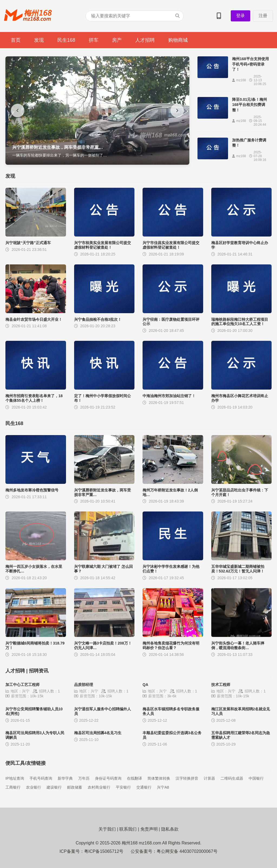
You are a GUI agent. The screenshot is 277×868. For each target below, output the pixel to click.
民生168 (66, 40)
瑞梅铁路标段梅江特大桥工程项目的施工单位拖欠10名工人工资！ (240, 322)
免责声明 (149, 829)
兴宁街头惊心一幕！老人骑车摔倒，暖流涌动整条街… (238, 645)
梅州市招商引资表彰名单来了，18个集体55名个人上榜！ (34, 398)
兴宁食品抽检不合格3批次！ (98, 319)
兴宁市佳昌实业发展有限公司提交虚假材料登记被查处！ (171, 245)
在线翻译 (134, 778)
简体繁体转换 (159, 778)
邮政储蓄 (75, 787)
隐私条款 (170, 829)
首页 (16, 40)
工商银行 (13, 787)
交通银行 (144, 787)
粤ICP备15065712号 (104, 851)
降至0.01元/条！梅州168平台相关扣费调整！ (250, 105)
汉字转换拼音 (187, 778)
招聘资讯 (39, 671)
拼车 (94, 40)
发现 (39, 40)
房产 (117, 40)
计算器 (209, 778)
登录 (240, 16)
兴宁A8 (163, 787)
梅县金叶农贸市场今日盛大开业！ (34, 319)
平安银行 (123, 787)
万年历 (84, 778)
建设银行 (54, 787)
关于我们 (107, 829)
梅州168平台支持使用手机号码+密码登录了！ (250, 64)
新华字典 (65, 778)
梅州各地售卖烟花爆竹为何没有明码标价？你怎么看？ (171, 645)
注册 (263, 16)
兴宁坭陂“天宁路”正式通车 (28, 243)
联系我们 (128, 829)
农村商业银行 (99, 787)
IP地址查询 (15, 778)
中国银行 (256, 778)
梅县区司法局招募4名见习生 (98, 733)
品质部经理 (84, 685)
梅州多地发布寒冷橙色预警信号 (32, 490)
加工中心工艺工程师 (22, 685)
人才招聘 (145, 40)
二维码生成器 (232, 778)
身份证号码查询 (108, 778)
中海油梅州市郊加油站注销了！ (169, 396)
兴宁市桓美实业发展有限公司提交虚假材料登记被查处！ (103, 245)
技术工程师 (221, 685)
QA (145, 685)
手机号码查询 (41, 778)
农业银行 (34, 787)
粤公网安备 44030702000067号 (187, 851)
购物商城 (178, 40)
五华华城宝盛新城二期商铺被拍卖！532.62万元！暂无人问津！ (238, 569)
